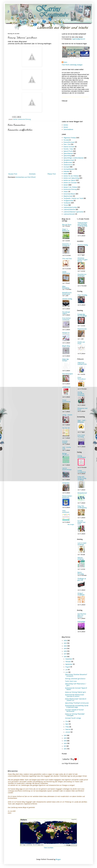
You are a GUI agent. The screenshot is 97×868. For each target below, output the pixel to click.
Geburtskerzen (68, 154)
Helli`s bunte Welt (66, 448)
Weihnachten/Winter (70, 207)
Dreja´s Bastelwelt (66, 230)
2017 (65, 654)
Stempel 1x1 (66, 333)
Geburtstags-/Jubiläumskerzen (74, 158)
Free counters (49, 848)
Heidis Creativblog (66, 273)
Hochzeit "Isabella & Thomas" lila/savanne (74, 711)
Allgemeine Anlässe (70, 138)
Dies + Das (67, 144)
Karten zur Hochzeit (70, 183)
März (67, 727)
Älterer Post (52, 174)
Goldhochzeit (68, 162)
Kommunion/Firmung (24, 119)
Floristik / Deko (68, 149)
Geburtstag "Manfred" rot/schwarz (77, 703)
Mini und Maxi (67, 259)
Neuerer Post (13, 174)
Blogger (58, 859)
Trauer (66, 205)
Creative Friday (83, 245)
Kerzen (66, 127)
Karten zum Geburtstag (71, 178)
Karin (65, 62)
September (69, 664)
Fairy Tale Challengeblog (82, 507)
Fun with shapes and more (81, 522)
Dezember (69, 659)
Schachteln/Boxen (69, 194)
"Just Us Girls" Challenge (82, 544)
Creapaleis (66, 483)
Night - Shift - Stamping (82, 421)
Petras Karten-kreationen (67, 497)
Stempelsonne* (82, 493)
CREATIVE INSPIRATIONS (82, 364)
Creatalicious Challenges (82, 275)
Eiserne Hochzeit (69, 147)
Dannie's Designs (65, 442)
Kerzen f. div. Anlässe (70, 187)
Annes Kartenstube (66, 401)
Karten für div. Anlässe (71, 176)
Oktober (68, 662)
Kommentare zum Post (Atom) (26, 177)
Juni (67, 672)
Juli (67, 670)
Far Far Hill (66, 428)
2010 (65, 749)
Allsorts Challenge (81, 559)
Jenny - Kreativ (67, 415)
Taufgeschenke (68, 201)
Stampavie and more (82, 409)
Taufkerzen (67, 203)
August (68, 667)
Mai (67, 721)
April (67, 724)
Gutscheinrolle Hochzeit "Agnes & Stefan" (76, 689)
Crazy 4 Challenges (81, 594)
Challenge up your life (82, 579)
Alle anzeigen (71, 525)
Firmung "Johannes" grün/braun (75, 679)
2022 (66, 641)
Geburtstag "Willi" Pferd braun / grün (75, 685)
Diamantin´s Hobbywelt (66, 245)
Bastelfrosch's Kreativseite (67, 293)
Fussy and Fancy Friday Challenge (82, 478)
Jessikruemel (66, 387)
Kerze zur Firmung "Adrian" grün (75, 692)
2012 (65, 743)
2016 (65, 657)
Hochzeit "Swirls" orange (73, 718)
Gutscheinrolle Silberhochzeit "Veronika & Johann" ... (75, 696)
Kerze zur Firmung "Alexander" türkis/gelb (75, 715)
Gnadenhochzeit (69, 160)
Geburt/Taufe (68, 151)
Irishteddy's (81, 622)
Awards (66, 140)
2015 (65, 736)
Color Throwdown (82, 378)
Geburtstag (67, 156)
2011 (65, 746)
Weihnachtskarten (69, 210)
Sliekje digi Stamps (65, 360)
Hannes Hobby (67, 299)
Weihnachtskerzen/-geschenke (73, 212)
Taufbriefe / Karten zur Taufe (73, 198)
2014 (65, 738)
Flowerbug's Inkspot (66, 313)
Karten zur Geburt (70, 180)
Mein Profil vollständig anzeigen (72, 65)
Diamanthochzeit (69, 142)
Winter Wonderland (82, 471)
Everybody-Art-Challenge (82, 315)
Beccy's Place (67, 225)
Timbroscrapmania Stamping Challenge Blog (82, 224)
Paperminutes (82, 329)
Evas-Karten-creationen (67, 319)
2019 (65, 649)
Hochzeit (66, 167)
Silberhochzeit (68, 196)
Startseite (32, 174)
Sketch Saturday (81, 573)
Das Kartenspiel (67, 374)
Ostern (66, 192)
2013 (65, 741)
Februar (68, 729)
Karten (15, 119)
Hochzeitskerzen (69, 169)
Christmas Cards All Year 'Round (82, 260)
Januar (68, 732)
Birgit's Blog (66, 346)
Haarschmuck (68, 165)
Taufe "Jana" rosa (71, 681)
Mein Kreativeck (66, 512)
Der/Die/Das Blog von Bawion (82, 615)
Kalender (66, 171)
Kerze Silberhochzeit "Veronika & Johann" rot (76, 700)
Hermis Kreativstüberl (67, 469)
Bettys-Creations (65, 454)
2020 (66, 646)
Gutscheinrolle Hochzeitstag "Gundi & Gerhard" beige (77, 706)
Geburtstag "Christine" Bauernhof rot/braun (76, 675)
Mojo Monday (82, 295)
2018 (65, 651)
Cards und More (81, 343)
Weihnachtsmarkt (69, 214)
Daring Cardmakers (82, 457)
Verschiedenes (68, 129)
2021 (65, 643)
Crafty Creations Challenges (81, 394)
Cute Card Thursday (81, 436)
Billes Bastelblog (66, 287)
